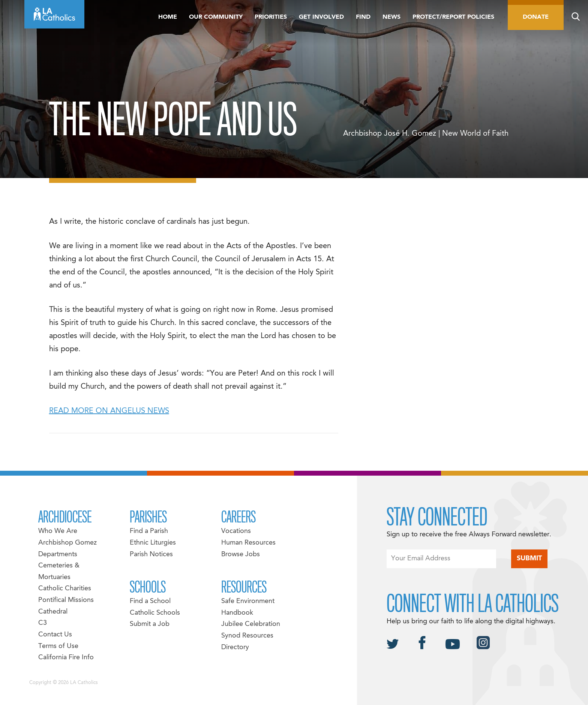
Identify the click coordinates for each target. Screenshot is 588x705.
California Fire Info (66, 658)
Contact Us (55, 635)
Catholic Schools (155, 613)
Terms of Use (58, 646)
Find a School (150, 601)
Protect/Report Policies (453, 17)
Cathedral (53, 612)
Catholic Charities (65, 589)
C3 (43, 623)
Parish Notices (151, 555)
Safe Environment (248, 601)
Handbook (237, 613)
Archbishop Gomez (67, 543)
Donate (536, 17)
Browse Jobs (241, 555)
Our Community (216, 17)
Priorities (271, 17)
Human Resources (248, 543)
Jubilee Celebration (251, 624)
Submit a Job (150, 624)
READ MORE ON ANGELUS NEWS (109, 411)
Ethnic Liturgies (153, 543)
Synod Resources (247, 636)
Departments (58, 555)
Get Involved (321, 17)
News (391, 17)
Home (168, 17)
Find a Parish (149, 531)
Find (363, 17)
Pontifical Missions (66, 600)
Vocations (236, 531)
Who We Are (58, 531)
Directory (235, 647)
